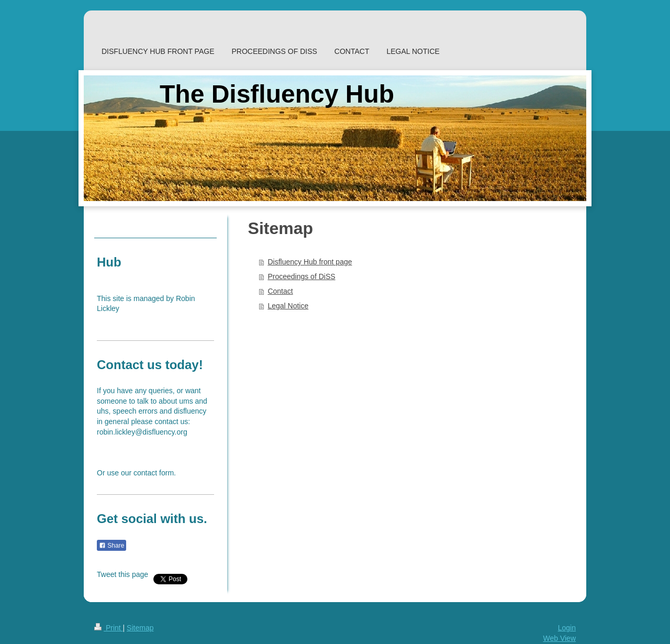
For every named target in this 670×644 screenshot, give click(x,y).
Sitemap (140, 628)
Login (567, 628)
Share (111, 546)
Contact (280, 291)
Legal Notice (288, 306)
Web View (559, 638)
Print (109, 628)
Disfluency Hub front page (310, 262)
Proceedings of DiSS (301, 276)
